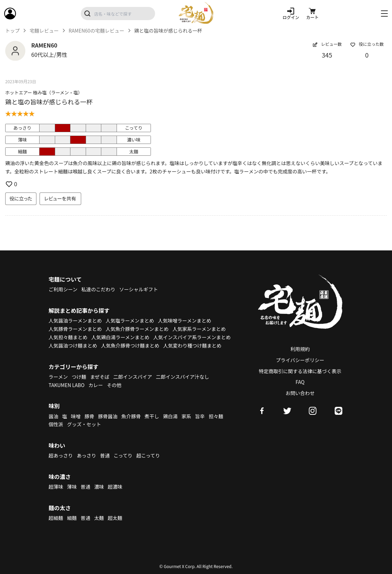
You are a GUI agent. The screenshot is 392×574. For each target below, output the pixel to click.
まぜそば (100, 377)
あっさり (86, 455)
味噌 (76, 416)
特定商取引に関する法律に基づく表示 (300, 371)
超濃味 (115, 487)
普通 (105, 455)
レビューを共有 (60, 198)
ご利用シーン (63, 289)
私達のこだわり (98, 289)
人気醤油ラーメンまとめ (75, 320)
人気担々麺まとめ (68, 337)
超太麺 (115, 518)
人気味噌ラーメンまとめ (184, 320)
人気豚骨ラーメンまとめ (75, 329)
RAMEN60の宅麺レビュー (97, 31)
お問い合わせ (300, 393)
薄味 (72, 487)
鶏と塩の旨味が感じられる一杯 (49, 102)
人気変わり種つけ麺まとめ (192, 345)
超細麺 (56, 518)
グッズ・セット (84, 424)
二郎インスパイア (133, 377)
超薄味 (56, 487)
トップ (12, 31)
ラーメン (58, 377)
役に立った (21, 198)
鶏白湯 (170, 416)
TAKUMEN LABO (67, 385)
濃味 (99, 487)
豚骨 (89, 416)
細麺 (72, 518)
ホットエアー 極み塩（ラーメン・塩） (44, 92)
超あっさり (61, 455)
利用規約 (300, 349)
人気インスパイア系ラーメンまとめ (192, 337)
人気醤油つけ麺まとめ (73, 345)
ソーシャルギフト (139, 289)
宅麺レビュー (44, 31)
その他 (114, 385)
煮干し (152, 416)
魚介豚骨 (131, 416)
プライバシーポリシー (300, 360)
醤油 (53, 416)
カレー (96, 385)
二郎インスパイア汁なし (182, 377)
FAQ (300, 382)
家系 (186, 416)
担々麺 (216, 416)
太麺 (99, 518)
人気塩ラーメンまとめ (130, 320)
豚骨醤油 (108, 416)
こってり (123, 455)
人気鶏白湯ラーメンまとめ (120, 337)
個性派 (56, 424)
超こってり (148, 455)
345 (327, 55)
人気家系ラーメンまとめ (199, 329)
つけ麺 (79, 377)
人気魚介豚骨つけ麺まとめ (130, 345)
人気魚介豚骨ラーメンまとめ (137, 329)
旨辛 (200, 416)
